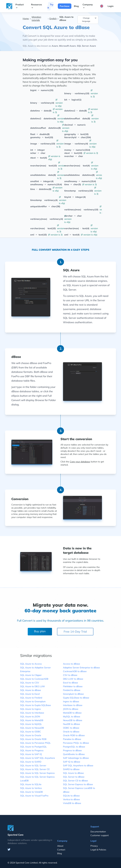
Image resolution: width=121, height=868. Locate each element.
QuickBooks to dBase (74, 754)
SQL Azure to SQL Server (33, 766)
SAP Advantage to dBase (76, 758)
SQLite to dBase (71, 796)
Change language (89, 19)
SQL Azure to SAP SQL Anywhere (38, 758)
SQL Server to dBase (74, 777)
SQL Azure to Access (31, 664)
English (53, 19)
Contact (61, 850)
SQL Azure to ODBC (31, 732)
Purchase (65, 6)
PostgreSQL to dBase (74, 747)
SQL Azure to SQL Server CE (35, 769)
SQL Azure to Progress (32, 750)
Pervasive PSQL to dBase (76, 743)
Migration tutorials (36, 19)
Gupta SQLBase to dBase (76, 698)
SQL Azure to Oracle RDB (33, 739)
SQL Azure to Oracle (31, 735)
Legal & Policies (98, 850)
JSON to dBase (71, 709)
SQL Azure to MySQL (31, 724)
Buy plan (40, 631)
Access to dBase (72, 664)
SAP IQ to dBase (72, 762)
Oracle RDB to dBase (74, 735)
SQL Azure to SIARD (31, 762)
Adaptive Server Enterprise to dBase (81, 668)
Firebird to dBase (72, 690)
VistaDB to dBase (72, 803)
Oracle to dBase (71, 732)
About (60, 846)
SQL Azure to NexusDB (32, 728)
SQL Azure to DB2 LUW (33, 686)
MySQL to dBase (72, 717)
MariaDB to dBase (72, 713)
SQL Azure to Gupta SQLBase (36, 705)
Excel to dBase (71, 683)
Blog (76, 6)
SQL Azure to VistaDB (32, 792)
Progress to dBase (72, 750)
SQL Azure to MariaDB (32, 720)
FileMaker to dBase (73, 686)
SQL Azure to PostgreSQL (33, 747)
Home (26, 19)
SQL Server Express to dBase (78, 784)
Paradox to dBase (72, 739)
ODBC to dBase (71, 728)
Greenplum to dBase (73, 694)
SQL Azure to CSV (30, 683)
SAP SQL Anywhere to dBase (78, 766)
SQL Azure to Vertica (31, 788)
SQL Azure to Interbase (32, 713)
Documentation (98, 832)
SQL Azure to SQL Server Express (37, 773)
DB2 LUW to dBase (73, 679)
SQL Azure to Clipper (31, 675)
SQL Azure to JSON (30, 717)
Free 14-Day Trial (75, 632)
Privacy (94, 846)
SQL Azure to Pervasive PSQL (35, 743)
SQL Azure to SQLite (31, 784)
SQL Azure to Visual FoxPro (34, 796)
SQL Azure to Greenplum (33, 701)
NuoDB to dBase (72, 724)
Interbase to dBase (73, 705)
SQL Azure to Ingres (30, 709)
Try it (50, 6)
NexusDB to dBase (73, 720)
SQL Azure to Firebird (31, 698)
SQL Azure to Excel (30, 694)
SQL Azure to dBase (31, 690)
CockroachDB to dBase (75, 671)
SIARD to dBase (71, 769)
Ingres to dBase (71, 701)
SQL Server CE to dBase (75, 781)
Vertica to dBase (71, 799)
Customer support (100, 835)
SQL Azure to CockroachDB (34, 679)
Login (111, 6)
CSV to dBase (70, 675)
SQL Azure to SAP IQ (31, 754)
